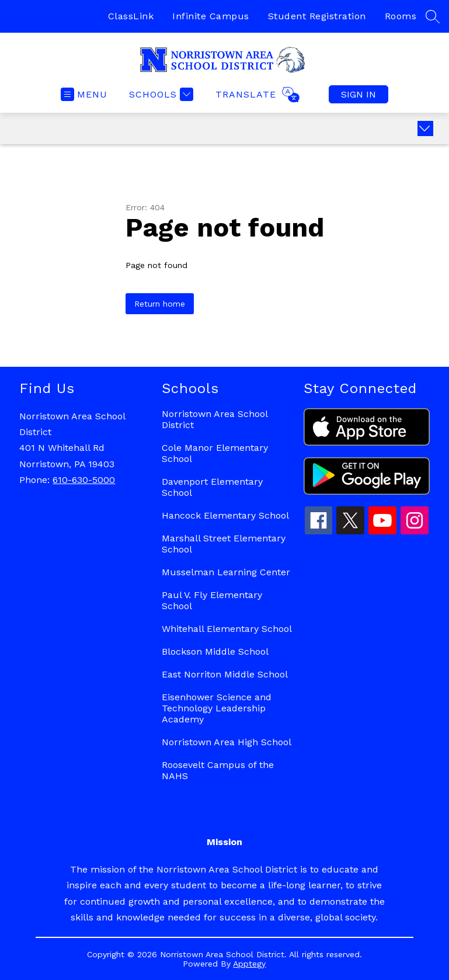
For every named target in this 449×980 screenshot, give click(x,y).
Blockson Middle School (215, 651)
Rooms (401, 16)
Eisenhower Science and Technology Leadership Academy (217, 708)
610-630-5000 (84, 480)
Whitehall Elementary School (227, 629)
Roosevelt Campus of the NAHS (218, 770)
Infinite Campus (211, 16)
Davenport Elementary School (212, 487)
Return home (160, 304)
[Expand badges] (425, 128)
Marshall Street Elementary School (224, 544)
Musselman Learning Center (226, 572)
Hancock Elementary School (225, 515)
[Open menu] (84, 94)
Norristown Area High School (227, 742)
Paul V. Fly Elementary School (212, 600)
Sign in (358, 94)
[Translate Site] (256, 95)
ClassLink (131, 16)
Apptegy (249, 964)
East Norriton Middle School (225, 674)
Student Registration (317, 16)
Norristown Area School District (215, 419)
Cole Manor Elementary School (215, 453)
